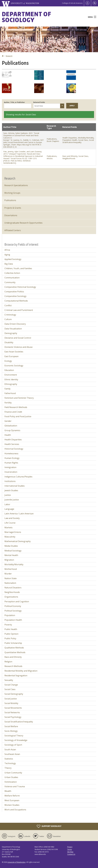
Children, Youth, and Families (18, 268)
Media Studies (11, 546)
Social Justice (11, 699)
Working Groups (12, 193)
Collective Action (12, 273)
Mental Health (11, 555)
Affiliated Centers (13, 230)
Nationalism (10, 583)
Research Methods (13, 666)
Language (9, 509)
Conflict (8, 305)
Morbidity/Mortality (86, 138)
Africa (7, 250)
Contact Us (71, 854)
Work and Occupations (15, 810)
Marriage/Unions (13, 532)
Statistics (9, 759)
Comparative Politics (14, 292)
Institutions (10, 481)
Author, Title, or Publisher (14, 102)
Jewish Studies (11, 490)
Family (7, 389)
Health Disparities (70, 138)
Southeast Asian (12, 754)
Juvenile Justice (12, 500)
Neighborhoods (69, 158)
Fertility (8, 403)
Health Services (12, 444)
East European (11, 356)
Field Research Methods (16, 407)
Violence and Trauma (15, 786)
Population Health (70, 140)
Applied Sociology (13, 259)
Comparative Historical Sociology (20, 287)
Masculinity (10, 537)
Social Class (83, 140)
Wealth (8, 791)
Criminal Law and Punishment (19, 310)
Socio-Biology (11, 731)
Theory (8, 768)
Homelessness (11, 453)
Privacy (70, 847)
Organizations (11, 597)
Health (8, 435)
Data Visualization (13, 329)
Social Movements (13, 708)
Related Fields (39, 102)
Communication (12, 278)
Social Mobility (11, 703)
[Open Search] (95, 3)
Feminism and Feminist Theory (19, 398)
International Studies (15, 486)
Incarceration (11, 472)
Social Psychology (13, 717)
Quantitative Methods (15, 652)
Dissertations (11, 215)
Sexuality (9, 680)
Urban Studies (11, 777)
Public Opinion (11, 634)
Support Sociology (49, 826)
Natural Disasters (13, 588)
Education (9, 370)
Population (10, 615)
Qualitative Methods (14, 648)
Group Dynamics (12, 430)
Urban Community (13, 773)
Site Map (70, 852)
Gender (8, 421)
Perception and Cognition (17, 602)
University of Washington (17, 862)
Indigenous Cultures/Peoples (18, 477)
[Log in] (88, 3)
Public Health (11, 629)
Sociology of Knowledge (16, 740)
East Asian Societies (14, 352)
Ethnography (11, 384)
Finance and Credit (13, 412)
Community (10, 282)
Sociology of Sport (13, 745)
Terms (70, 849)
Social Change (11, 685)
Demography (11, 333)
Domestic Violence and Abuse (19, 347)
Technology (10, 763)
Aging (7, 255)
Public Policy (10, 638)
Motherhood (11, 569)
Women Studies (12, 805)
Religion (8, 662)
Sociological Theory (14, 736)
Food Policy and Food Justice (18, 416)
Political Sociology (13, 611)
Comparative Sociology (15, 296)
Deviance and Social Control (18, 338)
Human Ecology (12, 458)
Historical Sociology (14, 449)
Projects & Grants (13, 208)
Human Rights (11, 463)
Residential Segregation (16, 676)
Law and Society (12, 518)
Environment (11, 375)
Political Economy (13, 606)
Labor (7, 504)
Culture (8, 319)
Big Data (9, 264)
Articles (50, 158)
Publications (52, 139)
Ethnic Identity (11, 379)
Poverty (8, 625)
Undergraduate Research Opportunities (23, 223)
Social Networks (12, 712)
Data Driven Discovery (15, 324)
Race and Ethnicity (70, 156)
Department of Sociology (26, 17)
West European (12, 800)
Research (9, 56)
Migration (9, 560)
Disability (9, 342)
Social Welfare (11, 726)
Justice (8, 495)
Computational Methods (16, 301)
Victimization (11, 782)
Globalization (11, 426)
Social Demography (14, 694)
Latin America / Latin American (19, 514)
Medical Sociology (13, 551)
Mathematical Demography (18, 541)
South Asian (10, 750)
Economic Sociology (14, 366)
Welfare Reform (12, 796)
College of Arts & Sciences (72, 3)
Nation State (11, 578)
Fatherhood (10, 393)
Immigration (10, 467)
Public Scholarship (13, 643)
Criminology (10, 315)
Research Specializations (16, 185)
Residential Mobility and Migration (21, 671)
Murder (8, 574)
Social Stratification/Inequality (78, 141)
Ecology (8, 361)
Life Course (10, 523)
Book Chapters (53, 141)
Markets (8, 527)
